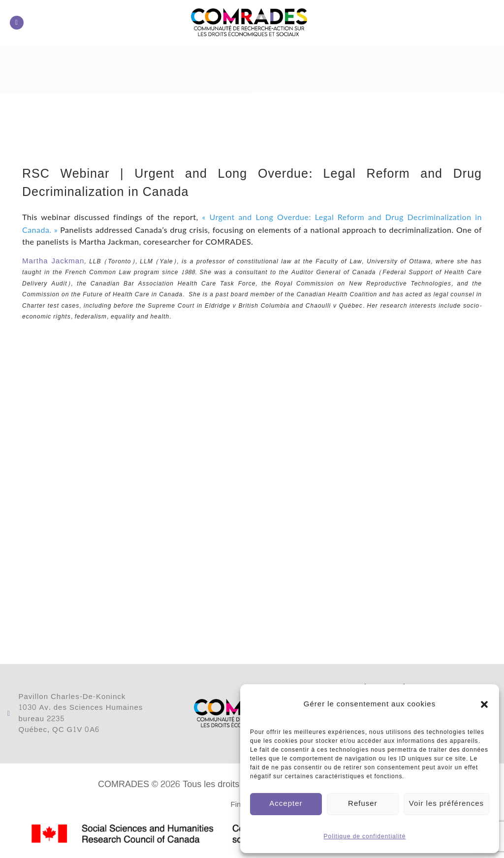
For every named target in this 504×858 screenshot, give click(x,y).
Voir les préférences (446, 804)
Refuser (363, 804)
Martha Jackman (53, 261)
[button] (484, 704)
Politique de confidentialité (365, 836)
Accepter (286, 804)
